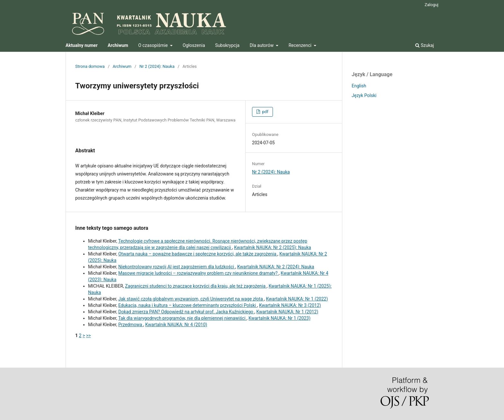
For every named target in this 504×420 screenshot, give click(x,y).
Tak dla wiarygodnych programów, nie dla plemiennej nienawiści (182, 318)
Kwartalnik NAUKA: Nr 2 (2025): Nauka (272, 247)
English (359, 86)
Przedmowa (131, 325)
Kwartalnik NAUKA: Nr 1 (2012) (288, 312)
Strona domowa (90, 66)
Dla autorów (262, 45)
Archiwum (122, 66)
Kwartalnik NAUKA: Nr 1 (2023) (279, 318)
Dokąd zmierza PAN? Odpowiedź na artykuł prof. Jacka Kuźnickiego (186, 312)
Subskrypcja (227, 45)
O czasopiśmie (153, 45)
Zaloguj (432, 5)
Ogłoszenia (194, 45)
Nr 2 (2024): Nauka (157, 66)
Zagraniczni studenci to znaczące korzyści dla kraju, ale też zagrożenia (196, 286)
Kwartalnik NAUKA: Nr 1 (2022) (297, 299)
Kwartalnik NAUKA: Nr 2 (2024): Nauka (276, 267)
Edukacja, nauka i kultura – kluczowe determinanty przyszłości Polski (188, 305)
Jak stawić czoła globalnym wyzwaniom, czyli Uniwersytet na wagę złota (191, 299)
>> (89, 335)
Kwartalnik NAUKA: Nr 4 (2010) (176, 325)
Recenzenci (301, 45)
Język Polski (364, 95)
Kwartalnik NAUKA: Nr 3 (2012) (290, 305)
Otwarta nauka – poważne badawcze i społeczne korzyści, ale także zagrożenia (198, 254)
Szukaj (425, 45)
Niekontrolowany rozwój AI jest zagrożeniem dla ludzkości (177, 267)
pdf (265, 112)
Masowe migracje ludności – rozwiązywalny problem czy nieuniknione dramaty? (198, 273)
